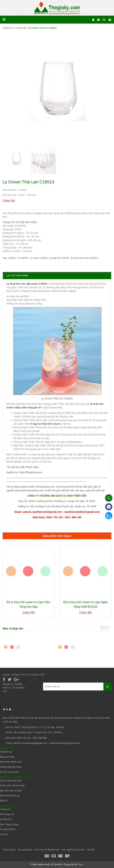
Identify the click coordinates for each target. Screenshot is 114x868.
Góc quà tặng (25, 850)
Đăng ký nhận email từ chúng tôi (14, 688)
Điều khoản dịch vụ (10, 795)
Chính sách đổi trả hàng (12, 785)
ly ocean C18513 (39, 258)
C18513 (12, 258)
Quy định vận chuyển (11, 791)
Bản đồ (4, 801)
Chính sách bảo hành (11, 781)
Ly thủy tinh (21, 28)
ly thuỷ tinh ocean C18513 (85, 258)
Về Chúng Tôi (7, 814)
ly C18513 (23, 258)
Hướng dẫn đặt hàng (11, 767)
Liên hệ (4, 834)
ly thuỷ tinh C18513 (59, 258)
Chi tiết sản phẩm (17, 276)
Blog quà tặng (7, 757)
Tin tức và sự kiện (9, 772)
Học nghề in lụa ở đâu (73, 850)
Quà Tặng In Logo (9, 824)
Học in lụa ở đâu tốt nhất (47, 850)
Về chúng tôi (9, 850)
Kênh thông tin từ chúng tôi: (24, 675)
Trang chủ (8, 28)
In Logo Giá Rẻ (8, 829)
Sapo (81, 864)
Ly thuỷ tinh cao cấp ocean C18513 (27, 284)
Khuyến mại (6, 752)
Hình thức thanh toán (11, 762)
